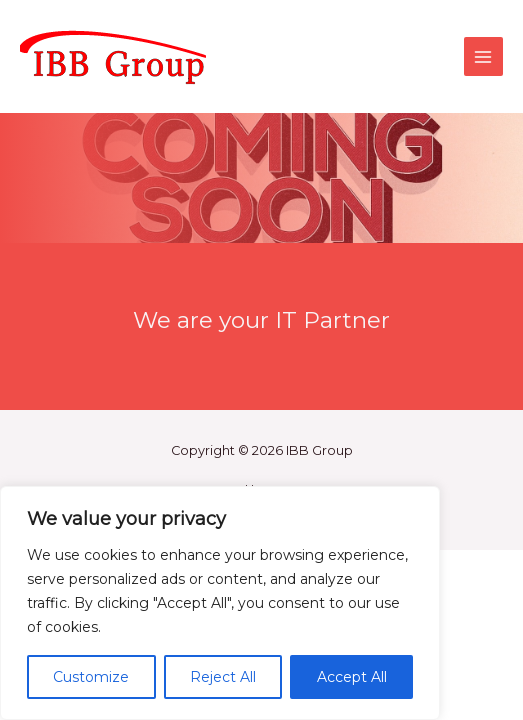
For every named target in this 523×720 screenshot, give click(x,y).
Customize (91, 677)
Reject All (223, 677)
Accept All (352, 677)
